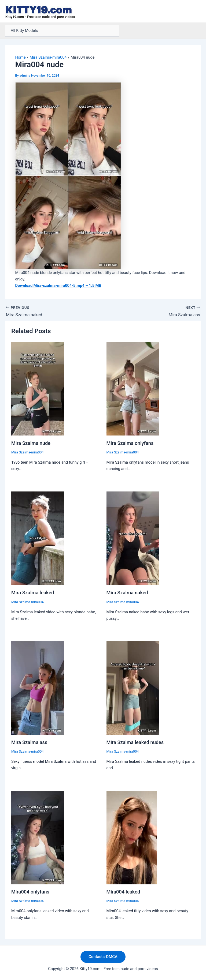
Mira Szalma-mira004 (27, 452)
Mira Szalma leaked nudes (135, 742)
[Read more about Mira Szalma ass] (38, 688)
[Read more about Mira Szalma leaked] (38, 538)
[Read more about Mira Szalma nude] (38, 388)
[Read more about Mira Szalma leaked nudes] (133, 688)
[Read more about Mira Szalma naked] (133, 538)
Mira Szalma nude (31, 443)
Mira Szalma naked (127, 593)
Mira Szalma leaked (33, 593)
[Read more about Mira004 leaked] (132, 837)
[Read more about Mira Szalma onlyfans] (133, 388)
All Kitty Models (24, 31)
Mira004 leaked (123, 892)
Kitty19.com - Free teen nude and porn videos (40, 17)
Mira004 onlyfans (30, 892)
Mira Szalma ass (29, 742)
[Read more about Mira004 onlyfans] (38, 837)
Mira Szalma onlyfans (130, 443)
